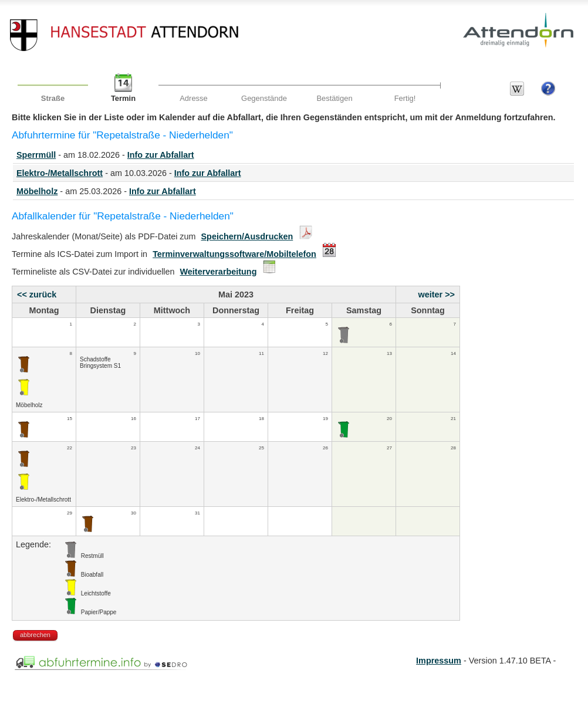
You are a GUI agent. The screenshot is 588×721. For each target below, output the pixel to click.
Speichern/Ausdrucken (247, 236)
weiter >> (437, 295)
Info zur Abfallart (161, 155)
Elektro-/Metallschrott (60, 173)
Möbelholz (37, 191)
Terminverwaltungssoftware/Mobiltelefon (234, 254)
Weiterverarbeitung (219, 272)
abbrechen (35, 635)
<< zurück (37, 295)
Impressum (439, 661)
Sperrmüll (36, 155)
